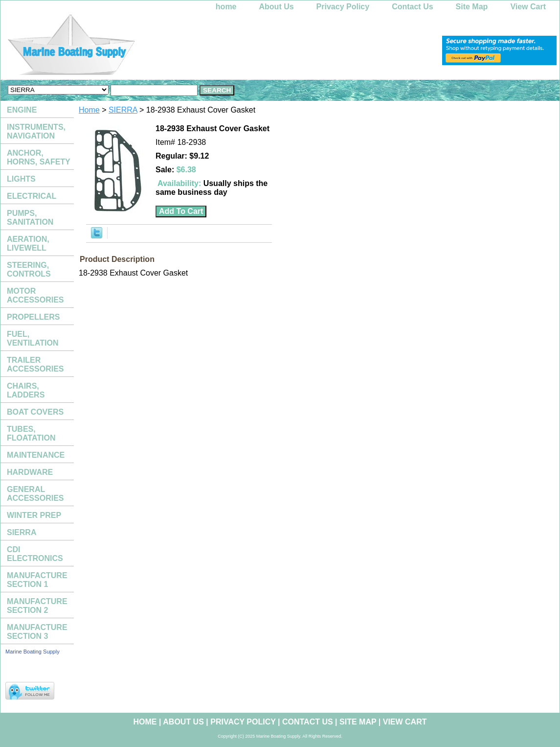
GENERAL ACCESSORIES (35, 494)
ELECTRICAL (32, 196)
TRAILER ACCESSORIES (35, 364)
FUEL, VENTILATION (33, 338)
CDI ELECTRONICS (35, 554)
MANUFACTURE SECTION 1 (37, 580)
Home (89, 110)
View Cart (528, 7)
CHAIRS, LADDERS (26, 390)
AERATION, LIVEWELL (28, 244)
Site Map (472, 7)
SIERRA (123, 110)
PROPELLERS (33, 317)
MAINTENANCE (36, 455)
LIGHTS (21, 179)
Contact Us (412, 7)
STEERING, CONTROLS (29, 269)
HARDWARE (30, 472)
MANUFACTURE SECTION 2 (37, 606)
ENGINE (22, 110)
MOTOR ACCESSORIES (35, 295)
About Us (277, 7)
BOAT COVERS (35, 412)
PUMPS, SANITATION (30, 218)
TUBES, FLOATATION (31, 433)
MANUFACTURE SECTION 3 (37, 632)
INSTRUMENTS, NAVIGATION (36, 131)
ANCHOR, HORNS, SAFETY (39, 157)
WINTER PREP (34, 515)
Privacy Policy (343, 7)
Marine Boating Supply (33, 652)
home (226, 7)
